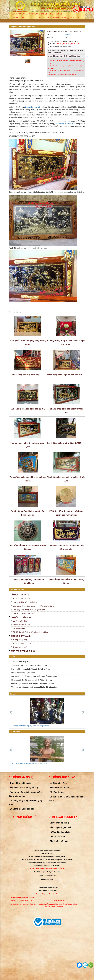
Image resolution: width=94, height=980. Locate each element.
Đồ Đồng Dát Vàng (21, 636)
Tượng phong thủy (20, 640)
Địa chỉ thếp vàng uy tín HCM (23, 673)
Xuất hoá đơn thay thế (20, 662)
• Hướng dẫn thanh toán (59, 832)
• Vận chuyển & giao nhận (60, 827)
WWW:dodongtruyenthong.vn (23, 898)
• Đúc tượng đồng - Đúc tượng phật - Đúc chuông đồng (25, 794)
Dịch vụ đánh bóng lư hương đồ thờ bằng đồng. (31, 669)
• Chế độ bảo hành (57, 837)
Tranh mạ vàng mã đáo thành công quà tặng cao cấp (66, 547)
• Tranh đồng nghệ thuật (20, 783)
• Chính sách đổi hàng (59, 823)
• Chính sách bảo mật (58, 841)
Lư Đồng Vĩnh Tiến (58, 869)
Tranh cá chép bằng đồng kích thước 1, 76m (66, 411)
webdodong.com (59, 900)
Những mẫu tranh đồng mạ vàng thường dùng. (28, 342)
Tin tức (12, 656)
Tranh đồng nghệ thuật (27, 27)
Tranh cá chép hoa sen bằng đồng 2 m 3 (27, 409)
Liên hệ (68, 34)
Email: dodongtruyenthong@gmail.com (48, 894)
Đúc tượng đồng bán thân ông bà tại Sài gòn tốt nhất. (33, 684)
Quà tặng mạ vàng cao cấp (23, 613)
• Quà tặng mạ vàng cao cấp (21, 809)
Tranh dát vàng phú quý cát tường (24, 375)
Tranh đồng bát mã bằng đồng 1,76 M (64, 443)
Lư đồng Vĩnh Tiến (20, 621)
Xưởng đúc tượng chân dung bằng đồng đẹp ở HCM (30, 763)
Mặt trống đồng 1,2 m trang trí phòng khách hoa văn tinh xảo (66, 513)
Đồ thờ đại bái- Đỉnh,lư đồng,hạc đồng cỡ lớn (30, 632)
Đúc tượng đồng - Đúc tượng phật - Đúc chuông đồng (33, 606)
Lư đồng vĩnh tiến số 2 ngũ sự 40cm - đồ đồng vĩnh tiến (31, 726)
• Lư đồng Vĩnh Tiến (58, 783)
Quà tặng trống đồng (23, 651)
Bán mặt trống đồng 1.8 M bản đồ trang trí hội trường (66, 342)
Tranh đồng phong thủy (22, 643)
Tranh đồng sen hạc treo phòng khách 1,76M (28, 445)
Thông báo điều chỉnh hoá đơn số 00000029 (29, 665)
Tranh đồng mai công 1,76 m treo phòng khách (28, 479)
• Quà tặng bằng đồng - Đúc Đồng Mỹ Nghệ (25, 802)
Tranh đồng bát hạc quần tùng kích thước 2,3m (66, 479)
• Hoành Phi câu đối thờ (59, 788)
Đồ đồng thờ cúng (21, 617)
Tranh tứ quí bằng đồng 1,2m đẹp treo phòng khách (28, 581)
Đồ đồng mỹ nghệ (20, 595)
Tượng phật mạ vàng (21, 647)
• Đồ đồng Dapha (56, 792)
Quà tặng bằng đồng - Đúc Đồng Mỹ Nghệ (29, 610)
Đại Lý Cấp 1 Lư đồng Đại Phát (40, 869)
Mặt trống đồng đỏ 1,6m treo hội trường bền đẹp (28, 547)
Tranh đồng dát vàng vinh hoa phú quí (64, 375)
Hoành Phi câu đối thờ (22, 625)
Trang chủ (13, 27)
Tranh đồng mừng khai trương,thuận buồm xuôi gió (28, 513)
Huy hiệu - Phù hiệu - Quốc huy (25, 602)
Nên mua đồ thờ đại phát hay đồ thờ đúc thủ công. (32, 680)
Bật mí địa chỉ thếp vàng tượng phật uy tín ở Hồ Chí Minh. (35, 676)
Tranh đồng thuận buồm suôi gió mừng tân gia (66, 581)
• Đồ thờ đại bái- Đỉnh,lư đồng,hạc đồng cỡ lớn (67, 799)
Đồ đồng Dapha (19, 628)
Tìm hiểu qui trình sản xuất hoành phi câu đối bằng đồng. (35, 687)
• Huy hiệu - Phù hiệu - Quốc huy (23, 788)
